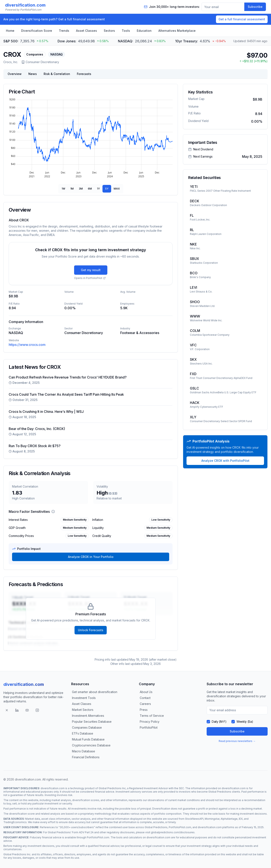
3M (81, 189)
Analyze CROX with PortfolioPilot (225, 461)
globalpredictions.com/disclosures (173, 832)
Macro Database (84, 751)
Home (10, 31)
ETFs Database (83, 733)
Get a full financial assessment (242, 19)
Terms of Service (152, 716)
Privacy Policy (150, 722)
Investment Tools (84, 698)
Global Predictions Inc (112, 788)
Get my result (91, 270)
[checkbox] (208, 722)
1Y (98, 189)
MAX (117, 189)
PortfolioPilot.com (180, 827)
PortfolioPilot (149, 727)
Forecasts (84, 74)
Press (144, 710)
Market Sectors (83, 710)
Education (144, 31)
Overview (15, 74)
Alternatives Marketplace (177, 31)
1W (63, 189)
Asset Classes (86, 31)
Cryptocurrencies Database (91, 745)
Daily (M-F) (219, 722)
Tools (126, 31)
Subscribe (255, 7)
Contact (145, 698)
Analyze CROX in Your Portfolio (91, 557)
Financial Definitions (86, 757)
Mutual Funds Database (88, 739)
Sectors (109, 31)
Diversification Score (37, 31)
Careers (145, 704)
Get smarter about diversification (95, 692)
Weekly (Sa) (245, 722)
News (33, 74)
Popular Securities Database (92, 722)
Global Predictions (220, 792)
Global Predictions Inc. (17, 854)
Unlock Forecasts (91, 630)
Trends (64, 31)
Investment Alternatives (88, 716)
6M (90, 189)
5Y (107, 189)
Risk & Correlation (57, 74)
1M (72, 189)
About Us (146, 692)
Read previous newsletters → (237, 741)
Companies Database (87, 727)
